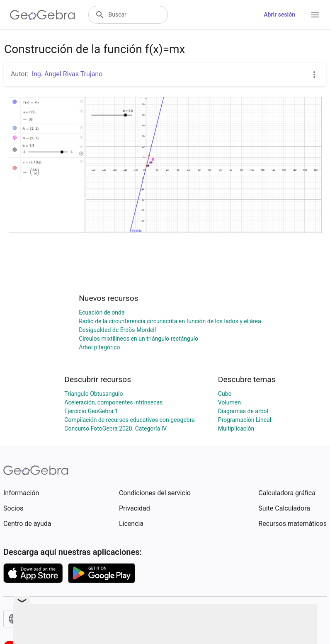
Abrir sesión (279, 15)
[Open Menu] (315, 15)
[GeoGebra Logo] (42, 15)
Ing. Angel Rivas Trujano (67, 74)
